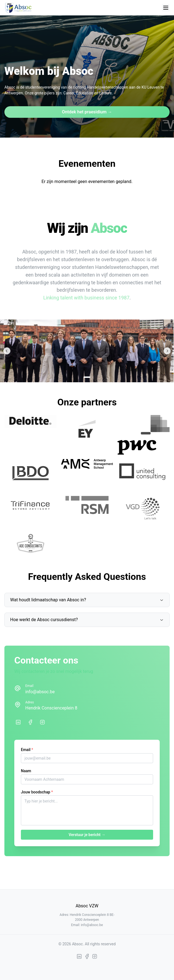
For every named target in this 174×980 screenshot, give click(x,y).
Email (27, 750)
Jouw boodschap (37, 792)
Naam (26, 771)
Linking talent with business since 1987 (86, 298)
